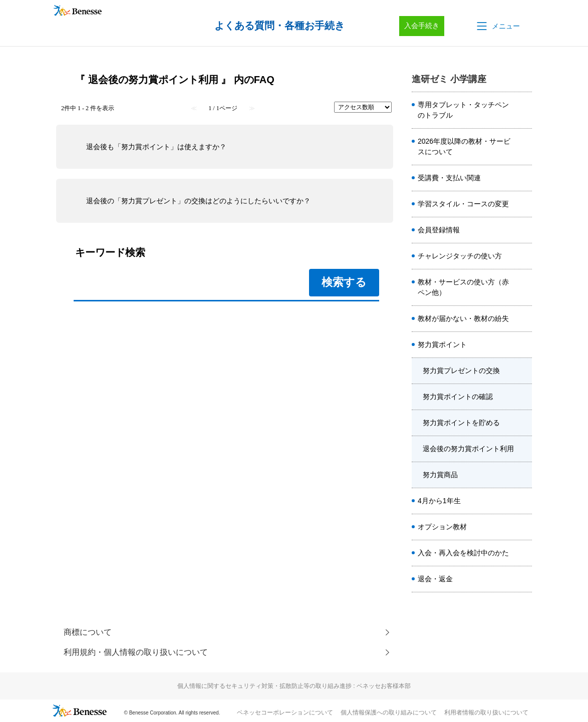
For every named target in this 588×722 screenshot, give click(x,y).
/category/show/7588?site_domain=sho (524, 501)
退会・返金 (435, 579)
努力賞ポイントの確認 (458, 397)
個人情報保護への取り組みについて (389, 712)
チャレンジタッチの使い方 (460, 256)
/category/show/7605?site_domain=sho (524, 371)
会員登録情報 (439, 230)
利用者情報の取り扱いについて (486, 712)
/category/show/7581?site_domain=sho (524, 204)
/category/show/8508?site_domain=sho (524, 147)
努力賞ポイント (442, 344)
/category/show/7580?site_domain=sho (524, 345)
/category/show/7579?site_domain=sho (524, 178)
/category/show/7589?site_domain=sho (524, 579)
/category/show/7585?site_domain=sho (524, 527)
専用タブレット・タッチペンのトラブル (463, 110)
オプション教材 (442, 527)
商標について (88, 632)
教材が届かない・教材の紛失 (463, 318)
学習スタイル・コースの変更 (463, 204)
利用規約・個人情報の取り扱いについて (136, 652)
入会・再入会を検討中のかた (463, 553)
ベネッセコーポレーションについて (285, 712)
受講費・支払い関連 (449, 178)
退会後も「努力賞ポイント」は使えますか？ (156, 147)
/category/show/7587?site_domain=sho (524, 553)
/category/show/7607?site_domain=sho (524, 423)
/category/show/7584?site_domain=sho (524, 287)
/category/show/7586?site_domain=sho (524, 230)
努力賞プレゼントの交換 (461, 371)
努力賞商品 (440, 475)
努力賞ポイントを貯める (461, 423)
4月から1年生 (439, 501)
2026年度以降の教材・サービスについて (464, 146)
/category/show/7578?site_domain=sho (524, 110)
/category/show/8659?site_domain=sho (524, 256)
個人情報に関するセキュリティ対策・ (294, 686)
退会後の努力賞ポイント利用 (468, 449)
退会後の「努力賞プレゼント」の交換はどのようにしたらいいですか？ (198, 201)
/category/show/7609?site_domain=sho (524, 475)
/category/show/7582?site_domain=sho (524, 319)
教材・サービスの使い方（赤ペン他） (463, 287)
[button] (497, 26)
